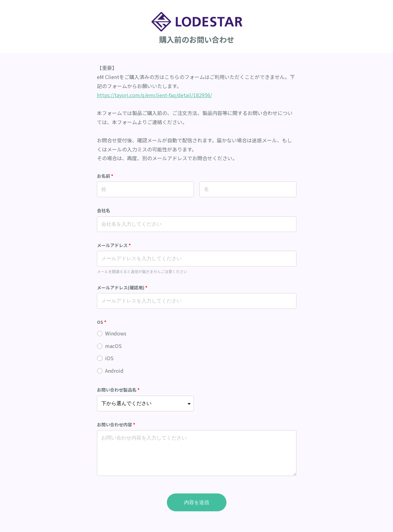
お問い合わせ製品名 (118, 390)
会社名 (104, 210)
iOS (109, 358)
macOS (113, 346)
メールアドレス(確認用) (122, 287)
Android (114, 371)
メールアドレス (114, 245)
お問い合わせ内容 (116, 424)
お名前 (105, 176)
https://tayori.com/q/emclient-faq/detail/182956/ (154, 95)
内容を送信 (197, 502)
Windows (116, 333)
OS (102, 322)
